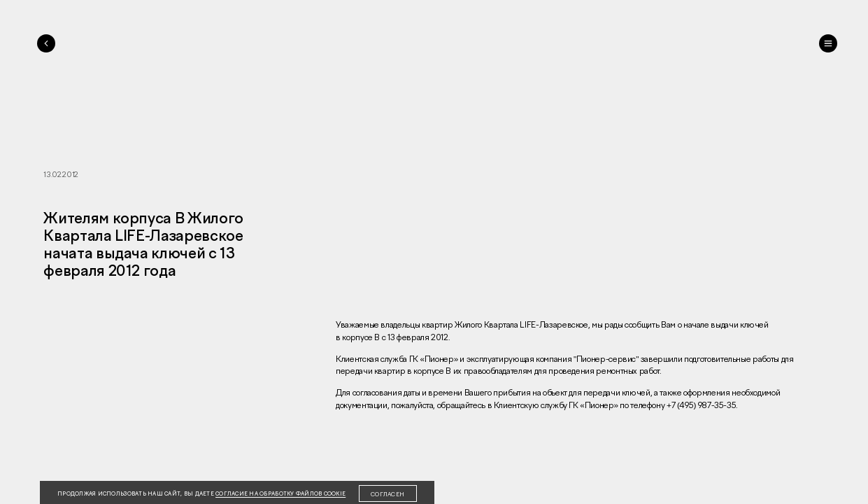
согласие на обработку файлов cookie (280, 494)
